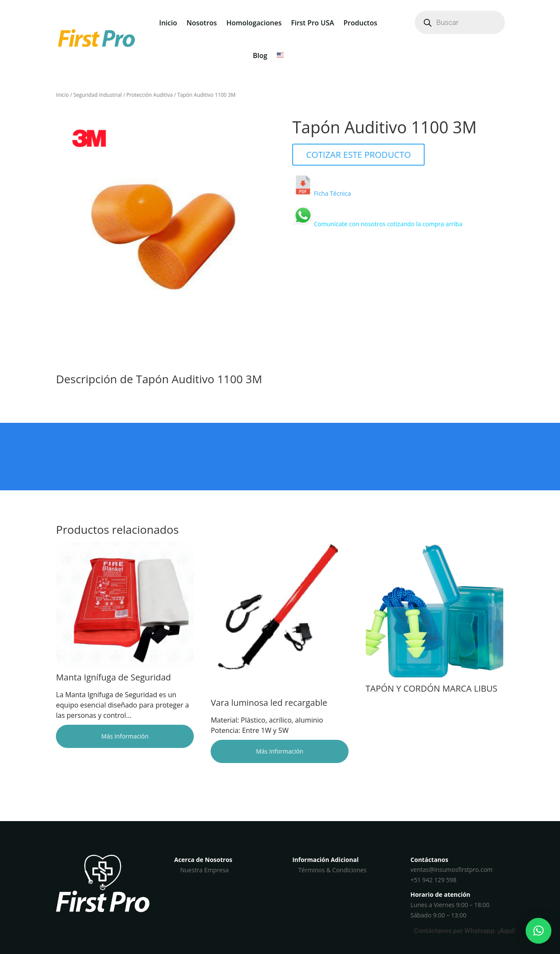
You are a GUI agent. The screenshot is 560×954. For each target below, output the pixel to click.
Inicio (168, 23)
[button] (539, 931)
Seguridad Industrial (98, 95)
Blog (260, 55)
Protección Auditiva (150, 95)
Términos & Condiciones (332, 870)
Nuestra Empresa (204, 870)
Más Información (125, 736)
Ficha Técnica (332, 193)
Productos (360, 23)
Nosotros (202, 23)
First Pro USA (312, 23)
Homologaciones (254, 23)
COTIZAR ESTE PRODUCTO (358, 155)
